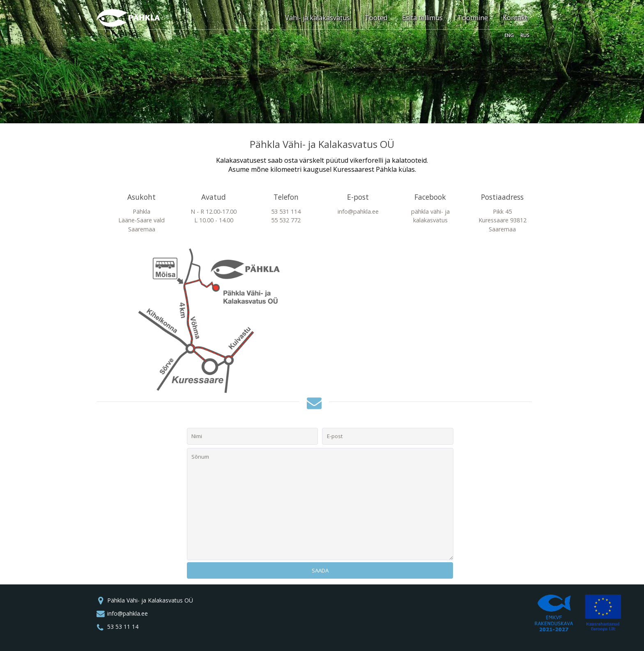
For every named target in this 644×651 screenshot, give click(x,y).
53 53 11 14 (123, 627)
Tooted (376, 18)
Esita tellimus (422, 18)
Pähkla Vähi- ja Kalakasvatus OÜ (150, 600)
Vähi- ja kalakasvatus (317, 18)
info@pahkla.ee (128, 613)
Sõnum (320, 504)
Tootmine (473, 18)
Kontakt (515, 18)
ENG (509, 35)
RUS (525, 35)
